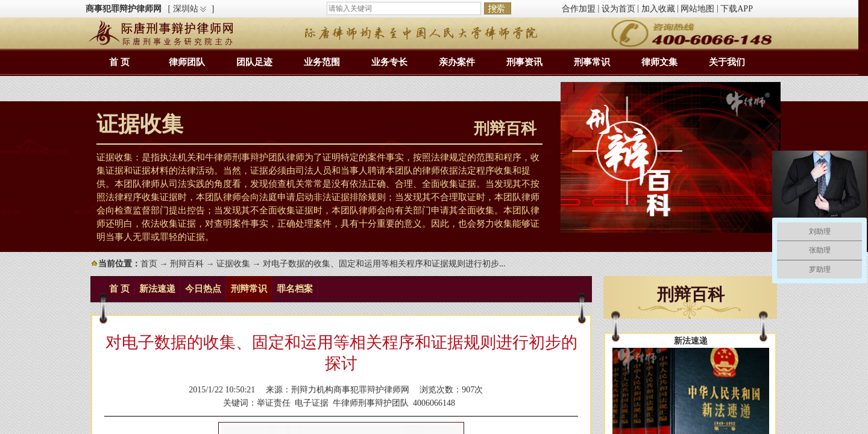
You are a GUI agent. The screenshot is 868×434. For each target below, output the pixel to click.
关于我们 (727, 62)
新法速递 (157, 289)
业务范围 (322, 62)
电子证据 (312, 403)
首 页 (119, 62)
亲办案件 (457, 62)
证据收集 (233, 264)
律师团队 (187, 62)
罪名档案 (295, 289)
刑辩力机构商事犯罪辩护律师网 (350, 390)
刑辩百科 (187, 264)
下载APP (737, 9)
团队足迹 (254, 62)
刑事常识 (592, 62)
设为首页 (618, 9)
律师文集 (659, 62)
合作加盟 (579, 9)
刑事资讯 (524, 62)
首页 (149, 264)
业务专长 (389, 62)
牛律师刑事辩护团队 (371, 403)
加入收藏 (658, 9)
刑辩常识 (249, 289)
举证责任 (274, 403)
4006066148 (434, 403)
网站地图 (697, 9)
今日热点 (203, 289)
